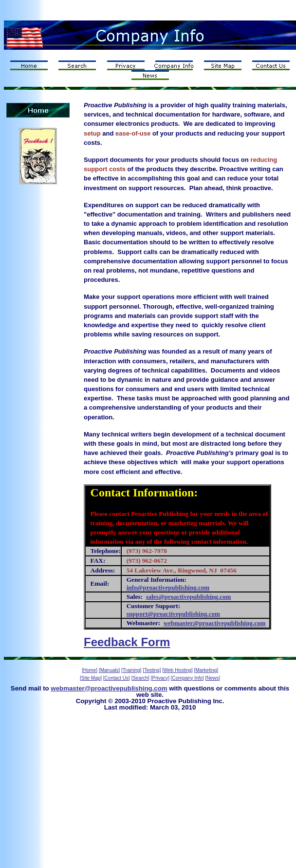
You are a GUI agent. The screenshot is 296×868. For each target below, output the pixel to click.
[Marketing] (206, 670)
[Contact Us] (117, 678)
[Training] (131, 670)
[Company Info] (187, 678)
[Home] (90, 670)
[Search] (140, 678)
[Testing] (152, 670)
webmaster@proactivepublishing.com (109, 688)
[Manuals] (109, 670)
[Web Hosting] (177, 670)
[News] (213, 678)
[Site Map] (91, 678)
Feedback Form (127, 642)
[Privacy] (160, 678)
